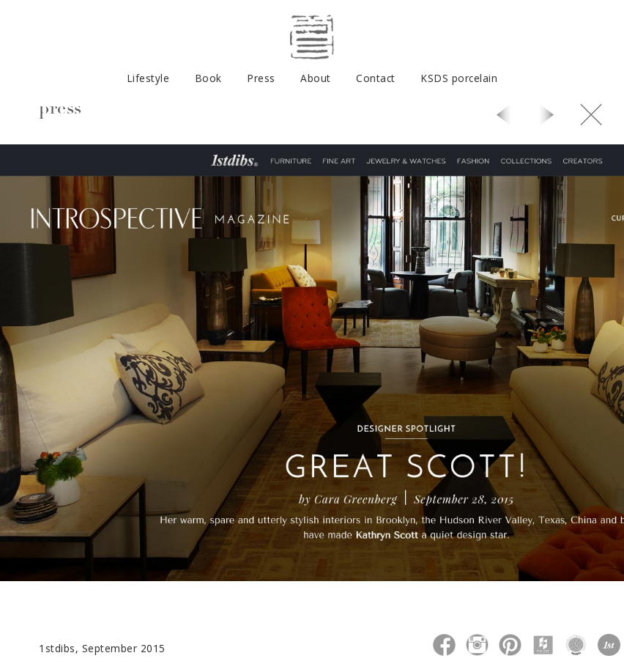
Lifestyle (148, 78)
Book (208, 78)
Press (261, 78)
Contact (376, 78)
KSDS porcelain (459, 78)
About (316, 78)
